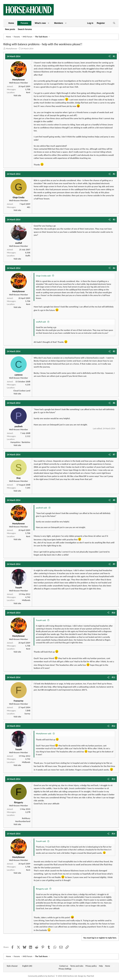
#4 (114, 268)
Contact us (64, 966)
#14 (113, 834)
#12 (113, 726)
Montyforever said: (44, 734)
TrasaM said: (41, 620)
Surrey (27, 714)
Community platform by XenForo (53, 976)
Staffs (28, 256)
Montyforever (11, 49)
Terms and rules (77, 966)
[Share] (109, 56)
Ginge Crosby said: (43, 276)
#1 (114, 56)
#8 (114, 500)
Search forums (25, 29)
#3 (114, 220)
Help (101, 966)
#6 (114, 403)
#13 (113, 779)
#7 (114, 455)
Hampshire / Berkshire (20, 442)
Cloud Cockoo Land (22, 391)
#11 (113, 677)
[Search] (114, 23)
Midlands (26, 600)
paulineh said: (42, 508)
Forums (24, 23)
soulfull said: (41, 322)
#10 (113, 613)
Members (59, 23)
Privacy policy (91, 966)
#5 (114, 351)
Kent (28, 92)
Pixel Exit (90, 976)
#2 (114, 174)
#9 (114, 564)
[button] (48, 23)
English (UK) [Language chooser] (27, 966)
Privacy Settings (65, 969)
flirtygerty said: (42, 889)
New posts (10, 29)
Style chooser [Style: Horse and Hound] (12, 966)
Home (11, 23)
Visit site (17, 95)
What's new (40, 23)
